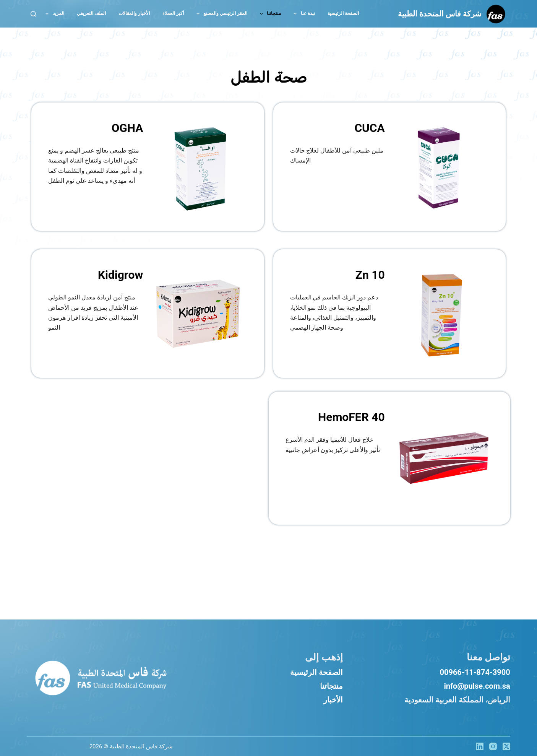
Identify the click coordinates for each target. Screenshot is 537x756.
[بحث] (33, 14)
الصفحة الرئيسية (316, 672)
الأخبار (333, 700)
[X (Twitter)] (506, 746)
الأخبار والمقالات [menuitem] (134, 13)
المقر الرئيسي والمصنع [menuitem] (220, 14)
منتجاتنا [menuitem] (269, 14)
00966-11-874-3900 (475, 672)
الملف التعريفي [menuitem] (91, 13)
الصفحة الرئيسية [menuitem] (343, 13)
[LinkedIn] (480, 746)
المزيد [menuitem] (53, 14)
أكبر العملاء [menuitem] (173, 13)
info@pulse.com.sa (477, 686)
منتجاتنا (331, 686)
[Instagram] (493, 746)
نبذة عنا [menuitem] (303, 14)
